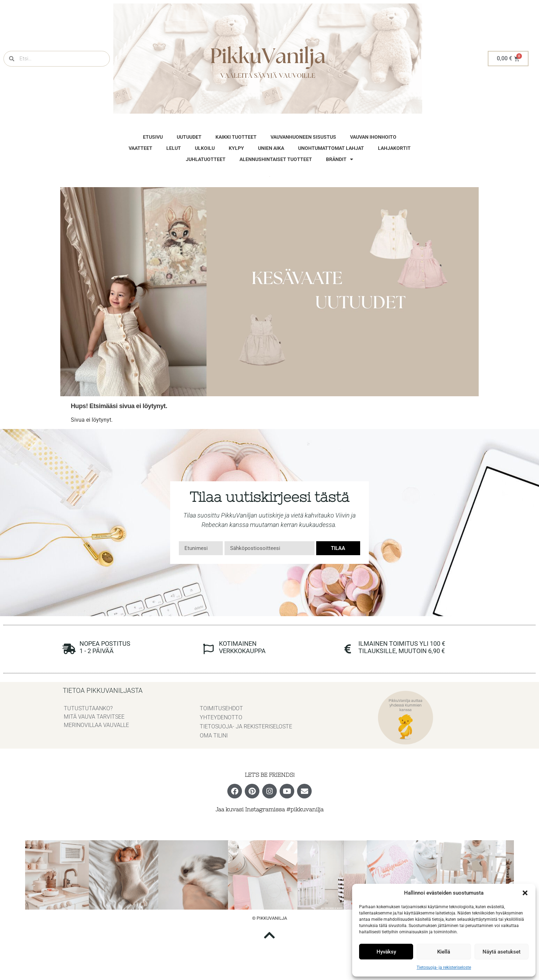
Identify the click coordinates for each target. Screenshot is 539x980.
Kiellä (444, 952)
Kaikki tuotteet (236, 137)
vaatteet (141, 148)
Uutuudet (189, 137)
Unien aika (271, 148)
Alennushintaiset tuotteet (276, 159)
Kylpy (236, 148)
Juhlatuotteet (206, 159)
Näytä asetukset (502, 952)
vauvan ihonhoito (373, 137)
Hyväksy (386, 952)
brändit (340, 159)
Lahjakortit (394, 148)
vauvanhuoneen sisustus (303, 137)
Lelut (174, 148)
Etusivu (153, 137)
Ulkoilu (205, 148)
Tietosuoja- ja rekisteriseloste (444, 967)
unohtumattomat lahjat (331, 148)
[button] (525, 893)
